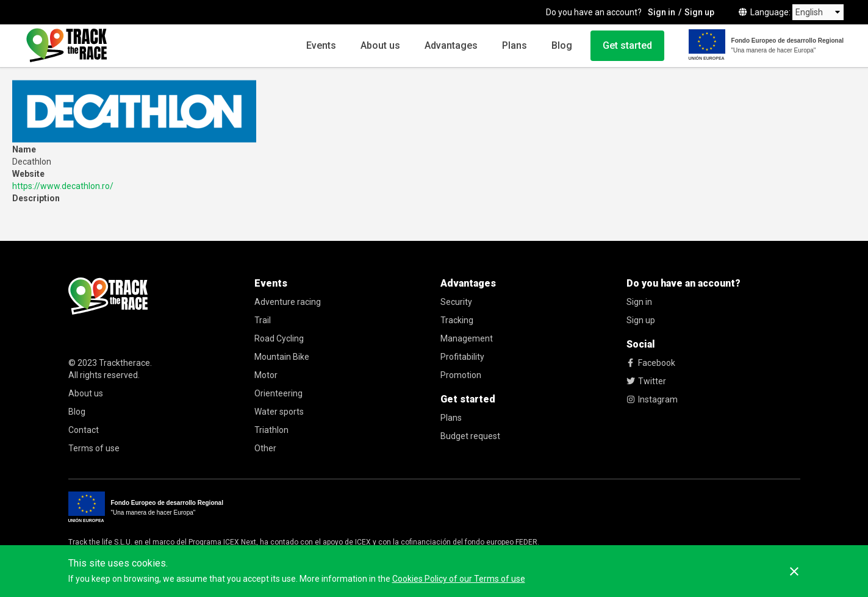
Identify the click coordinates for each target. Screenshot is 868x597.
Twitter (646, 381)
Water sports (279, 412)
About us (380, 45)
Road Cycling (279, 338)
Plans (515, 45)
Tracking (457, 320)
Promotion (461, 375)
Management (467, 338)
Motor (266, 375)
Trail (263, 320)
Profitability (462, 357)
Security (456, 302)
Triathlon (271, 430)
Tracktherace (124, 363)
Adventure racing (288, 302)
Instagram (652, 399)
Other (265, 448)
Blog (562, 45)
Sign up (699, 12)
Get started (627, 45)
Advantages (451, 45)
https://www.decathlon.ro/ (63, 186)
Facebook (651, 363)
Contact (84, 430)
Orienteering (278, 393)
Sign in (662, 12)
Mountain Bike (282, 357)
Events (321, 45)
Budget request (470, 436)
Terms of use (94, 448)
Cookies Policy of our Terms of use (459, 579)
